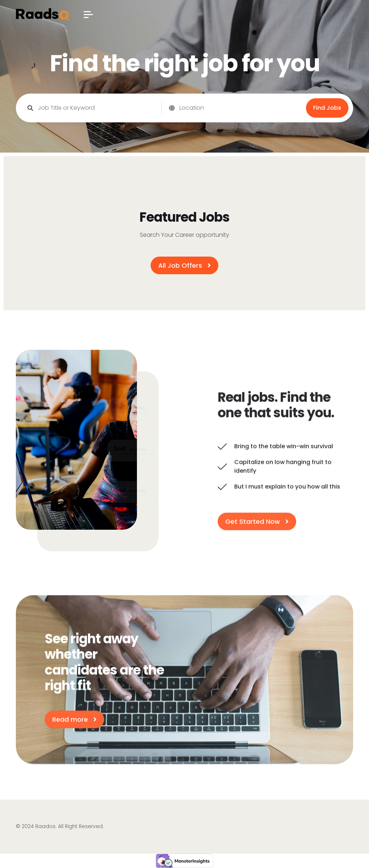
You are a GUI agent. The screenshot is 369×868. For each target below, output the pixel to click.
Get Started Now (257, 523)
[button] (88, 15)
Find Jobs (327, 108)
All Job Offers (184, 265)
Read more (74, 721)
